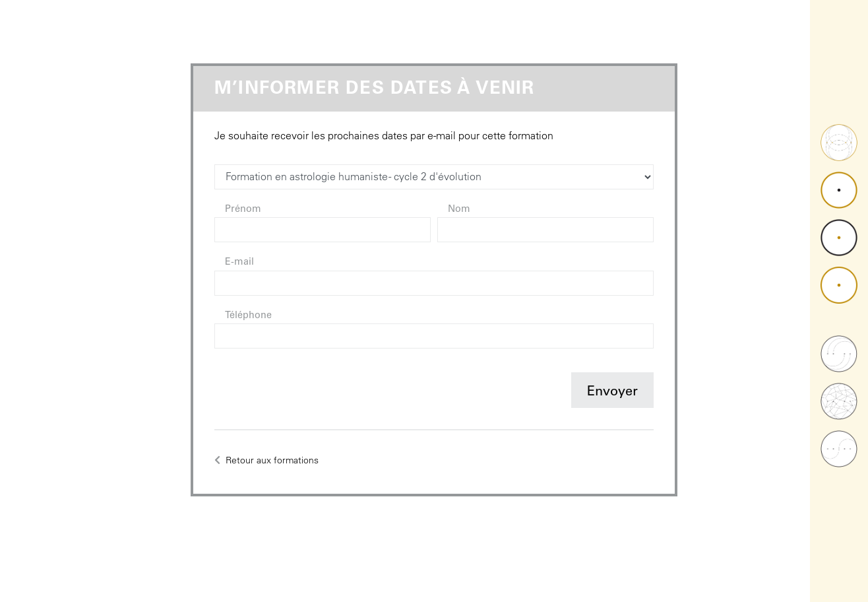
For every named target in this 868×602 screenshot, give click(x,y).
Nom (459, 210)
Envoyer (612, 393)
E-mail (239, 263)
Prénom (243, 210)
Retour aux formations (266, 460)
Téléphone (248, 316)
